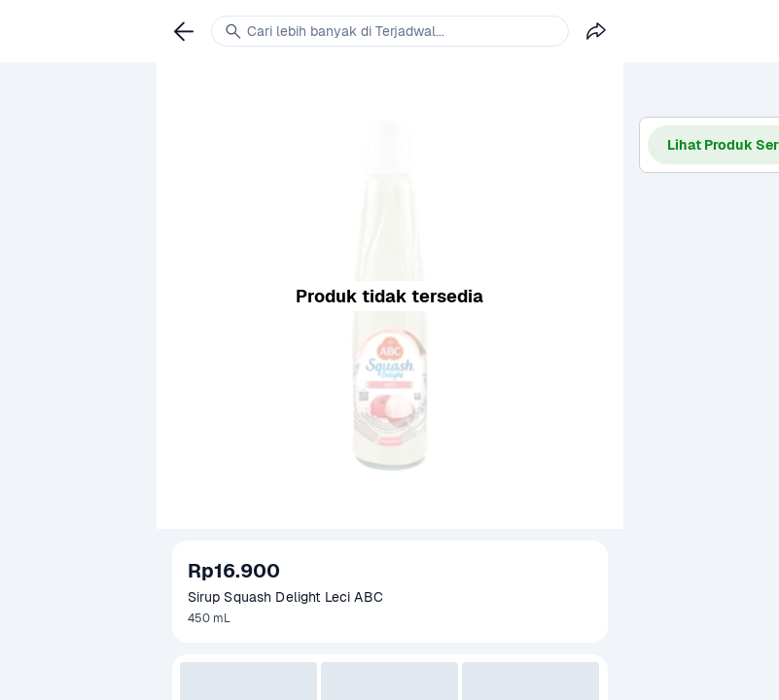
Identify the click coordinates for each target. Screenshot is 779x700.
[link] (184, 31)
